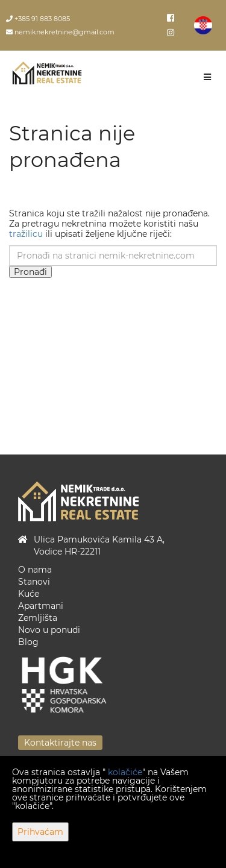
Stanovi (34, 582)
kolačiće (125, 772)
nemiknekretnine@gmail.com (60, 32)
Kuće (29, 594)
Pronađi (30, 272)
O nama (35, 570)
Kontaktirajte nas (60, 743)
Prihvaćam (40, 832)
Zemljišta (38, 618)
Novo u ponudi (49, 630)
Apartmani (41, 606)
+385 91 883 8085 (38, 19)
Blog (28, 642)
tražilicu (26, 234)
